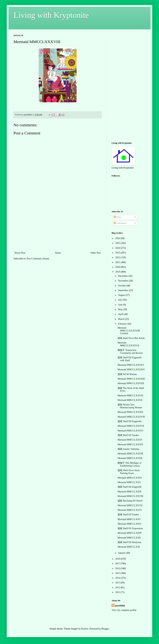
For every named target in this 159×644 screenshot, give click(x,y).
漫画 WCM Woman (127, 374)
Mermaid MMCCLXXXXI (130, 396)
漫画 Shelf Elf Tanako (128, 435)
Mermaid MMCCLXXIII (129, 533)
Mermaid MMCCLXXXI (130, 478)
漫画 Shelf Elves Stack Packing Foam (129, 472)
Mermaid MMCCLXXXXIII (131, 379)
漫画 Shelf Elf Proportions (130, 528)
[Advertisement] (58, 230)
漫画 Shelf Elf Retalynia (129, 542)
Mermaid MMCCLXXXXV (131, 365)
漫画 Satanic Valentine (128, 449)
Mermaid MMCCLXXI (129, 547)
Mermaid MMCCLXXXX (130, 400)
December (123, 276)
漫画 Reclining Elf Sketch (130, 501)
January (122, 553)
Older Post (96, 253)
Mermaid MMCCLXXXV (130, 440)
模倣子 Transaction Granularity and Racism (130, 352)
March (121, 319)
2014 (118, 578)
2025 (118, 243)
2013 (118, 583)
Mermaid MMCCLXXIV (130, 524)
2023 (118, 253)
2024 (118, 248)
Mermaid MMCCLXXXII (130, 458)
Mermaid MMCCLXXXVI (130, 431)
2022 (118, 257)
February (123, 324)
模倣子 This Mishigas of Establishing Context (129, 464)
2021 (118, 262)
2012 (118, 588)
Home (58, 253)
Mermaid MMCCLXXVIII (130, 496)
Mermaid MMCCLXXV (129, 519)
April (121, 314)
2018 (118, 559)
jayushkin (120, 606)
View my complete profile (124, 610)
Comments (120, 223)
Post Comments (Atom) (38, 259)
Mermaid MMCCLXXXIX (130, 412)
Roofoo (85, 629)
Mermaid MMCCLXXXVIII (131, 417)
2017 (118, 564)
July (120, 300)
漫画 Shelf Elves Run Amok (131, 338)
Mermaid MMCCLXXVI (130, 510)
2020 (118, 267)
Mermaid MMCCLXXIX (130, 492)
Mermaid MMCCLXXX (129, 482)
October (122, 286)
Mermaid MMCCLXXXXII (131, 383)
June (121, 305)
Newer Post (20, 253)
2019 (118, 272)
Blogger (105, 629)
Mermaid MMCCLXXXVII (131, 426)
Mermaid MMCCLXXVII (130, 505)
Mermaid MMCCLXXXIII (130, 454)
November (123, 281)
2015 (118, 573)
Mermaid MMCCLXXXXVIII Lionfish (129, 331)
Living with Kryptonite (51, 15)
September (123, 290)
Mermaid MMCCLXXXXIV (131, 370)
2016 (118, 568)
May (121, 309)
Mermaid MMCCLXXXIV (130, 445)
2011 (118, 592)
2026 (118, 238)
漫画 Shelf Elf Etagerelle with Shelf (130, 359)
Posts (117, 217)
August (122, 295)
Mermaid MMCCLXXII (129, 538)
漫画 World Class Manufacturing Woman (130, 406)
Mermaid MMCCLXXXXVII (128, 344)
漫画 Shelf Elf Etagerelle (130, 421)
